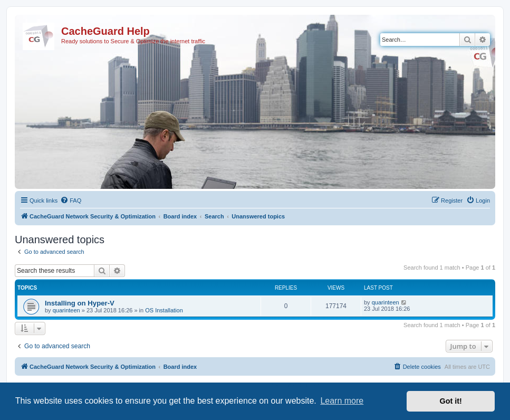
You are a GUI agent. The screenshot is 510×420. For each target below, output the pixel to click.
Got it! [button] (451, 401)
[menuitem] (71, 201)
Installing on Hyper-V (80, 303)
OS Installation (164, 310)
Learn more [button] (342, 401)
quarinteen (66, 310)
